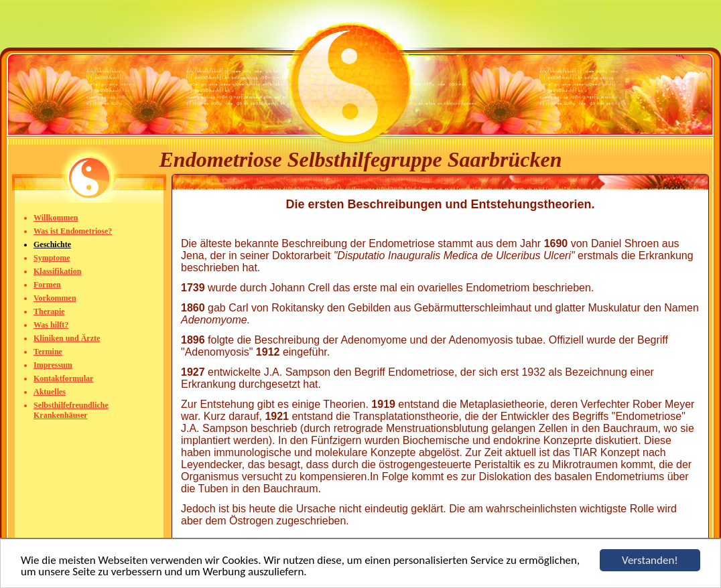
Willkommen (56, 218)
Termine (48, 352)
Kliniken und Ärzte (67, 338)
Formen (47, 285)
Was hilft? (51, 325)
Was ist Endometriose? (73, 231)
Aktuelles (50, 392)
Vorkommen (55, 298)
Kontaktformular (63, 378)
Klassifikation (57, 271)
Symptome (52, 258)
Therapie (49, 311)
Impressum (53, 365)
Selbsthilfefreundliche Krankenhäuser (71, 410)
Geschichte (52, 244)
